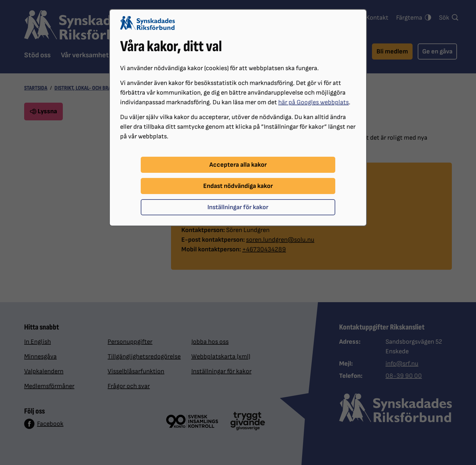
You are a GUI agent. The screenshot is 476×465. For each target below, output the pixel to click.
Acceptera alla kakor (238, 165)
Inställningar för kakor (238, 207)
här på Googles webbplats (314, 102)
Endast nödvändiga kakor (238, 186)
